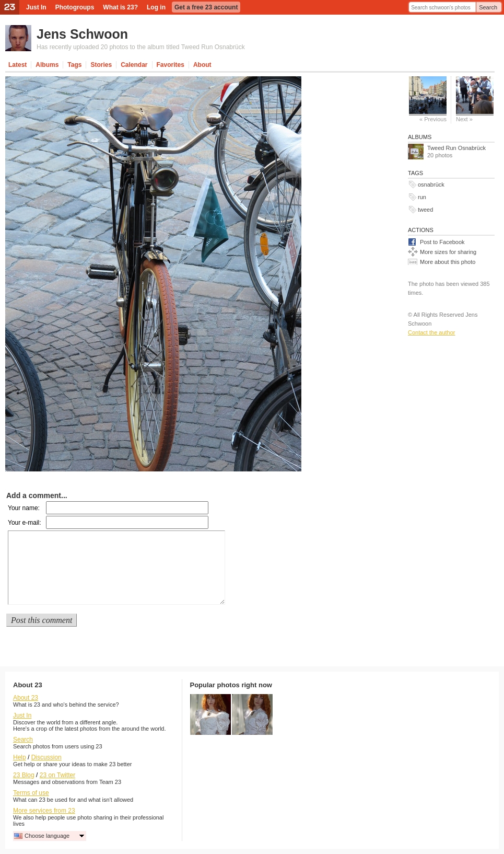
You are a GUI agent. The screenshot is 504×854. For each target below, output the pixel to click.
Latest (17, 65)
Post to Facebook (442, 242)
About (202, 65)
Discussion (46, 757)
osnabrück (431, 184)
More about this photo (448, 262)
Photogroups (75, 7)
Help (20, 757)
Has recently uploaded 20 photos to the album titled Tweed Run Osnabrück (141, 47)
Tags (74, 65)
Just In (36, 7)
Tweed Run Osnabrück (456, 148)
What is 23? (120, 7)
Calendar (134, 65)
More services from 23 (44, 811)
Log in (156, 7)
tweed (425, 210)
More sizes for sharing (448, 252)
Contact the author (432, 332)
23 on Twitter (57, 775)
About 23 (26, 698)
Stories (101, 65)
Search (488, 7)
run (422, 197)
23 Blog (24, 775)
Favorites (171, 65)
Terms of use (31, 793)
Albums (47, 65)
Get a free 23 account (206, 7)
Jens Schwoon (82, 34)
